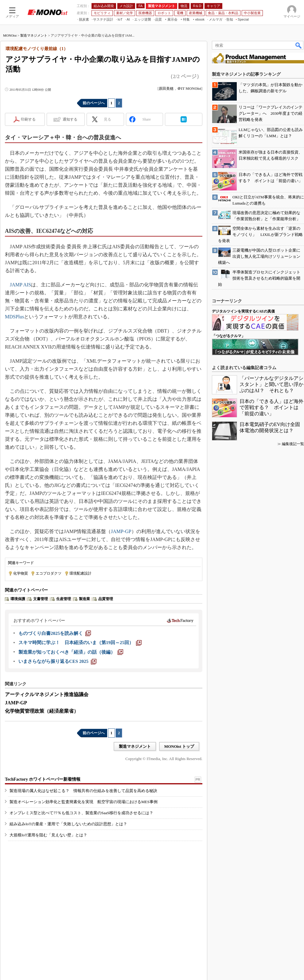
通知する (70, 119)
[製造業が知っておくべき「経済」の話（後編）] (71, 652)
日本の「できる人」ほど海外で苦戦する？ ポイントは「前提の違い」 (271, 407)
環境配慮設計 (80, 573)
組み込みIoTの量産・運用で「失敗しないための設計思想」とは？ (68, 824)
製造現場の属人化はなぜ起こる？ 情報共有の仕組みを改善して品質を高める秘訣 (83, 791)
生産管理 (64, 599)
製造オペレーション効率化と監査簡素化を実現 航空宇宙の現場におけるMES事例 (84, 802)
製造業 (84, 599)
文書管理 (41, 599)
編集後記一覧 (293, 444)
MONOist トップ (179, 746)
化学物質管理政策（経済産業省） (42, 711)
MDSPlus (14, 317)
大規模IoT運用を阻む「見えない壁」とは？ (48, 835)
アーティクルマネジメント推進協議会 (47, 694)
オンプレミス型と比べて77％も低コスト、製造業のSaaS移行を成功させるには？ (81, 813)
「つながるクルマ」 (228, 336)
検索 (299, 45)
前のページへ (94, 103)
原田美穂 (166, 89)
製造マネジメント (34, 35)
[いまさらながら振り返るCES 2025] (57, 661)
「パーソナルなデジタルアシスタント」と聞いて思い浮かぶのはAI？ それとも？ (271, 384)
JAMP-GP (121, 531)
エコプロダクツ (49, 573)
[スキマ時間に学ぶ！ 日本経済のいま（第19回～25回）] (80, 643)
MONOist (10, 35)
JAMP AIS (20, 285)
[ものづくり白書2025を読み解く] (55, 633)
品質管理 (106, 599)
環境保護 (18, 599)
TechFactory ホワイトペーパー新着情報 (43, 779)
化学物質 (21, 573)
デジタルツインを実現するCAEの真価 (243, 311)
